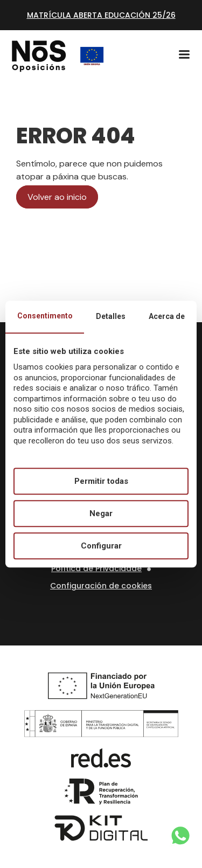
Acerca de (167, 316)
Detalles (111, 316)
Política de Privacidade (96, 568)
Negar (101, 513)
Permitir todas (101, 481)
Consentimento (45, 316)
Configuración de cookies (101, 586)
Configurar (101, 546)
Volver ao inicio (57, 197)
